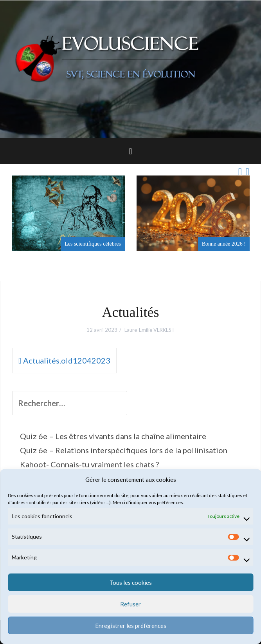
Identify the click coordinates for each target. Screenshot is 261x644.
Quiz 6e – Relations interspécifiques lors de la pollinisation (124, 450)
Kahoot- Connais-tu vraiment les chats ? (89, 464)
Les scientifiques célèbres (93, 244)
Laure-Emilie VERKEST (150, 330)
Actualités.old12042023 (67, 360)
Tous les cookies (131, 582)
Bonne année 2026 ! (224, 244)
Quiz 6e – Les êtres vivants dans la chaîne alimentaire (113, 436)
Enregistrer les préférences (131, 626)
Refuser (130, 604)
